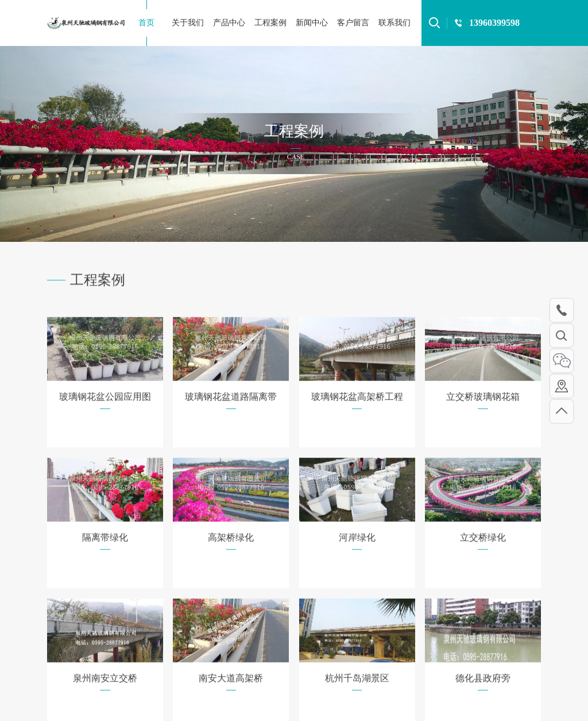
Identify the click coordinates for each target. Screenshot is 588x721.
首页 (146, 23)
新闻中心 (312, 23)
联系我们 (394, 23)
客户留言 (353, 23)
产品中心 (229, 23)
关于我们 (188, 23)
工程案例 (270, 23)
